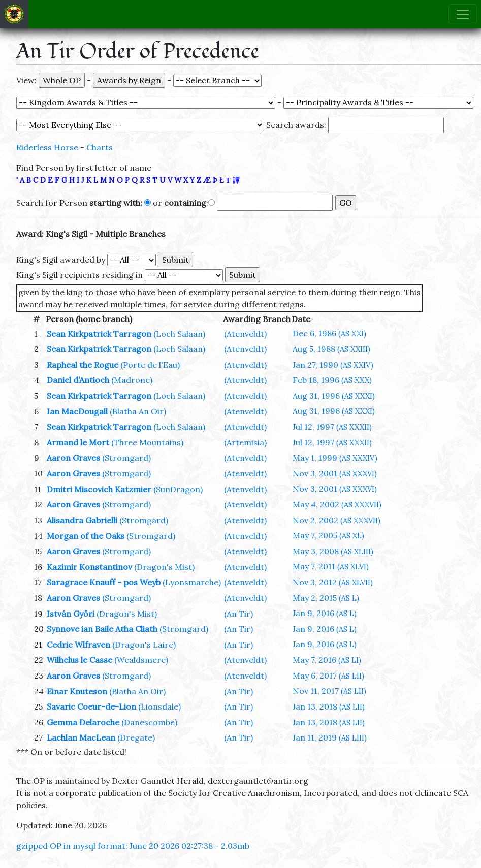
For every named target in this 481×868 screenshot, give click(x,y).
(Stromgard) (126, 458)
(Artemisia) (245, 442)
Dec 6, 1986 (329, 333)
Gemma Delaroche (83, 722)
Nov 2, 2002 (336, 520)
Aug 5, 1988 (331, 349)
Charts (100, 147)
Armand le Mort (78, 442)
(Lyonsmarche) (192, 582)
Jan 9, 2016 (325, 613)
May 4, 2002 (337, 504)
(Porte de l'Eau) (150, 365)
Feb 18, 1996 (332, 380)
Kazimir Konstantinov (89, 567)
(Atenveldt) (245, 334)
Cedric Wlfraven (78, 645)
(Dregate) (136, 737)
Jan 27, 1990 (333, 365)
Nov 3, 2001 (335, 473)
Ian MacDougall (77, 411)
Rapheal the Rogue (83, 365)
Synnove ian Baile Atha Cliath (102, 629)
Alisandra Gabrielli (82, 520)
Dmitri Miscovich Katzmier (99, 489)
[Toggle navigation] (463, 14)
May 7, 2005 (328, 535)
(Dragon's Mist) (164, 567)
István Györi (71, 614)
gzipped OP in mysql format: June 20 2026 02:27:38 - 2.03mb (133, 846)
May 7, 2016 (327, 660)
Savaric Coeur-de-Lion (91, 706)
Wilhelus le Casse (79, 660)
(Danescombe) (149, 722)
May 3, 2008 (333, 551)
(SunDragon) (178, 489)
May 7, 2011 (331, 566)
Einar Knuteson (77, 691)
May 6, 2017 (328, 676)
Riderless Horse (47, 147)
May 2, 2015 (326, 598)
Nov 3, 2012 (333, 582)
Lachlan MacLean (81, 737)
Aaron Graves (73, 458)
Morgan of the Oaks (86, 536)
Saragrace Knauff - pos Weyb (104, 582)
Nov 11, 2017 (329, 691)
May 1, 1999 (335, 458)
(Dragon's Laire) (144, 645)
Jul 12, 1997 (332, 427)
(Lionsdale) (159, 706)
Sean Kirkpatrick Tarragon (99, 334)
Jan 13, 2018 (329, 706)
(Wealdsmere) (141, 660)
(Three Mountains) (147, 442)
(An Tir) (238, 614)
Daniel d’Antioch (78, 380)
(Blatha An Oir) (138, 411)
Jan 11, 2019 (330, 737)
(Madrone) (132, 380)
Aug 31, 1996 (334, 396)
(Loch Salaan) (179, 334)
